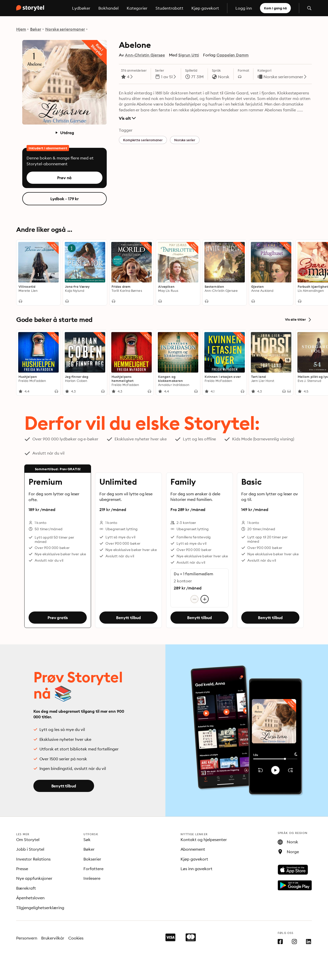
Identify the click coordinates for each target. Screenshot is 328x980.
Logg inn (244, 8)
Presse (22, 869)
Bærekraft (26, 888)
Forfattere (93, 869)
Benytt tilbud (128, 618)
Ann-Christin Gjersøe (145, 55)
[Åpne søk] (309, 8)
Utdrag (64, 133)
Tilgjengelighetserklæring (40, 908)
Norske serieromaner (65, 29)
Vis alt (127, 118)
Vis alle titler (298, 320)
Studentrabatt (169, 8)
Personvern (27, 938)
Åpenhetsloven (30, 898)
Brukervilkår (53, 938)
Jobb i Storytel (30, 849)
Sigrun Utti (189, 55)
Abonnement (193, 849)
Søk (87, 840)
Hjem (21, 29)
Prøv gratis (58, 618)
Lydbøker (81, 8)
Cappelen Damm (233, 55)
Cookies (76, 938)
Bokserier (92, 859)
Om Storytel (28, 840)
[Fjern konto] (194, 599)
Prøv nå (64, 178)
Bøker (36, 29)
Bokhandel (108, 8)
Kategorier (137, 8)
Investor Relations (33, 859)
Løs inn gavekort (196, 869)
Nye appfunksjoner (34, 878)
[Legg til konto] (205, 599)
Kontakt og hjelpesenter (204, 840)
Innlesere (92, 878)
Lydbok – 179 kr (65, 199)
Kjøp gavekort (205, 8)
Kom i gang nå (275, 8)
